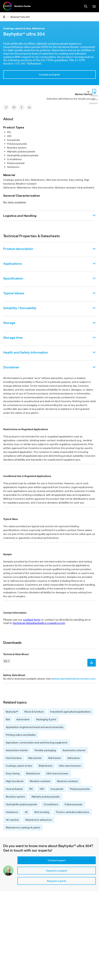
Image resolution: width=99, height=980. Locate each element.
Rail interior (55, 758)
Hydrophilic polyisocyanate (21, 804)
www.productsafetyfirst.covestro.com (73, 679)
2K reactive (12, 820)
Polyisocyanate (74, 804)
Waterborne (46, 766)
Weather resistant (40, 781)
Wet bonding (42, 812)
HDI (42, 789)
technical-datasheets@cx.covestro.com (39, 623)
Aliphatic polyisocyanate (46, 797)
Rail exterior (35, 758)
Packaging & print (46, 719)
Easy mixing (13, 773)
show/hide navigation (94, 6)
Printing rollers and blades (21, 735)
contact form (32, 620)
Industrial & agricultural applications (70, 712)
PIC (31, 789)
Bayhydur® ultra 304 (20, 17)
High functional (15, 781)
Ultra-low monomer (70, 766)
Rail (8, 719)
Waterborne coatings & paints (23, 827)
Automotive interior (17, 750)
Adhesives (74, 758)
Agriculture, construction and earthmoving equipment (37, 742)
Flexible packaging (45, 750)
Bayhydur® (12, 712)
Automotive (23, 719)
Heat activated (14, 789)
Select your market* (94, 99)
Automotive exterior (74, 750)
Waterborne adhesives (39, 820)
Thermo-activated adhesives (72, 812)
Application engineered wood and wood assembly (35, 727)
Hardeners (12, 812)
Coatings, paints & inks (19, 766)
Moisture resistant (68, 781)
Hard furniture (14, 758)
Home (4, 17)
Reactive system (15, 797)
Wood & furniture (34, 712)
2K (26, 812)
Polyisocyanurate (80, 789)
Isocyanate (57, 789)
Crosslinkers (51, 804)
